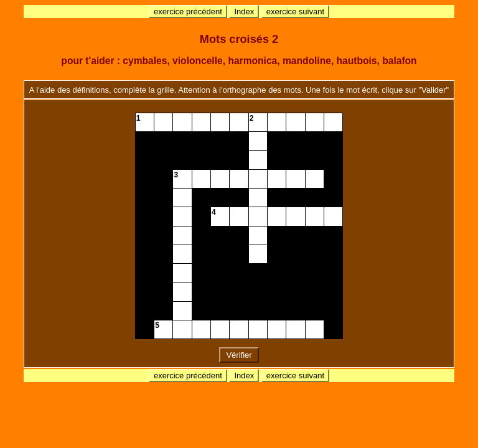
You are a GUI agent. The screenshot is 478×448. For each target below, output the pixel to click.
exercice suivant (295, 12)
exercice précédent (188, 12)
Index (244, 12)
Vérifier (239, 355)
